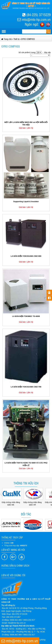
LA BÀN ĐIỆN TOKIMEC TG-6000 (26, 316)
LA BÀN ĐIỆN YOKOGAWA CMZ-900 (26, 256)
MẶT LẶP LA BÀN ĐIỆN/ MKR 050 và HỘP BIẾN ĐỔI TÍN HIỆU (26, 124)
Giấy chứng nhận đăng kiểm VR (33, 503)
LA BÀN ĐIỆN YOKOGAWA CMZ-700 (26, 387)
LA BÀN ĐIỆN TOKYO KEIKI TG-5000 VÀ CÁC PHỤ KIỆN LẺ (26, 464)
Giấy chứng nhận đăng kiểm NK (12, 503)
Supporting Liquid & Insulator (26, 201)
